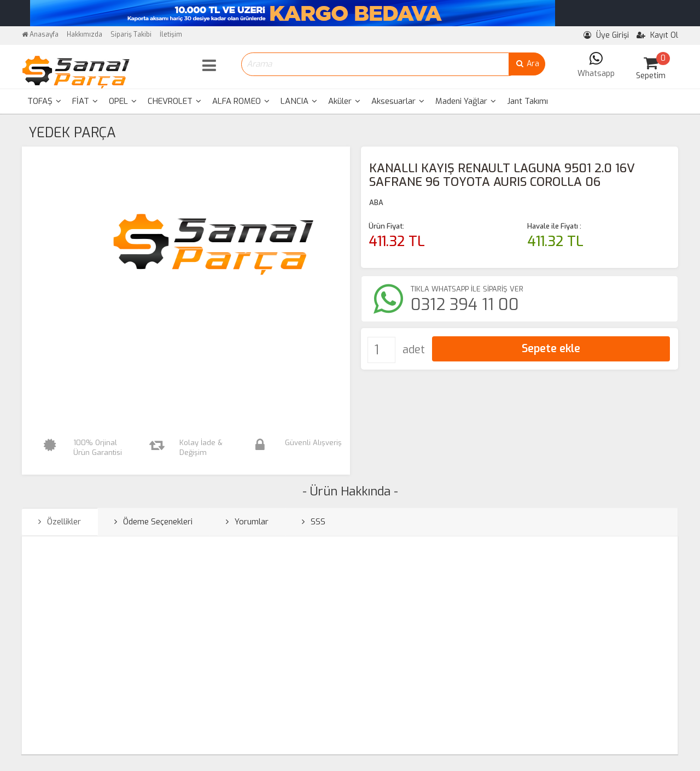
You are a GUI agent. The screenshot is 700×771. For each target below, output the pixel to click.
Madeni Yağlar (466, 101)
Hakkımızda (84, 34)
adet (414, 350)
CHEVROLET (174, 101)
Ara (527, 64)
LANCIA (299, 101)
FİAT (85, 101)
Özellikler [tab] (60, 522)
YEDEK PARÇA (72, 133)
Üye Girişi (606, 35)
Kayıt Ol (657, 35)
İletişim (171, 34)
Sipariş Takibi (131, 34)
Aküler (344, 101)
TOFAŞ (44, 101)
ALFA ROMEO (241, 101)
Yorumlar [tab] (247, 522)
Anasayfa (40, 34)
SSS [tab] (314, 522)
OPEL (123, 101)
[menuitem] (44, 101)
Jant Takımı (527, 101)
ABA (376, 203)
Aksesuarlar (398, 101)
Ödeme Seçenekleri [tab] (153, 522)
